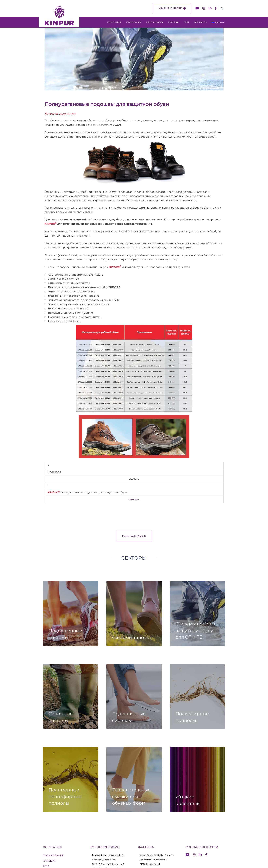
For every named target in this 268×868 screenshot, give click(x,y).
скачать (134, 499)
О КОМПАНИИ (53, 856)
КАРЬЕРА (49, 861)
